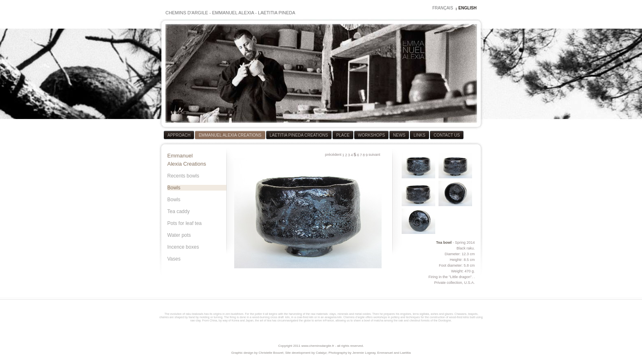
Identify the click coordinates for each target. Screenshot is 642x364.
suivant (374, 155)
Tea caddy (179, 211)
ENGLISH (468, 8)
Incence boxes (183, 247)
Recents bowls (183, 176)
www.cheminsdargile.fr (318, 346)
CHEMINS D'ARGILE (187, 13)
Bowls (174, 188)
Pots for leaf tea (185, 223)
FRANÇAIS (443, 8)
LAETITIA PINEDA (277, 13)
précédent (333, 155)
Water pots (179, 235)
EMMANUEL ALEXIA (233, 13)
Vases (174, 259)
